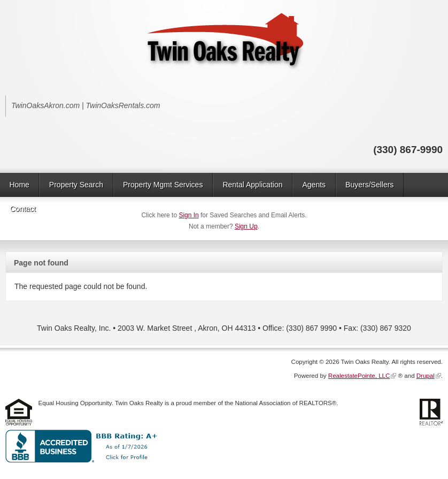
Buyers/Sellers (369, 185)
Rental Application (252, 185)
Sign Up (246, 226)
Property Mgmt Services (163, 185)
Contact (23, 209)
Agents (314, 185)
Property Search (76, 185)
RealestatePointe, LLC (359, 376)
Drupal (426, 376)
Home (20, 185)
